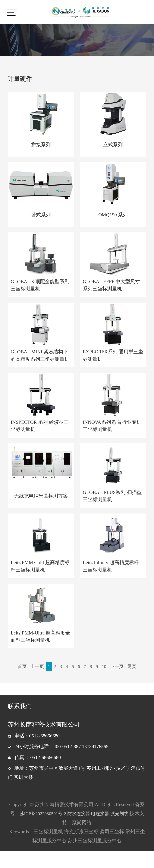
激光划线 (125, 830)
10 (112, 672)
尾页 (77, 683)
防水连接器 (81, 830)
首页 (27, 672)
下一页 (125, 672)
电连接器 (105, 830)
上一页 (42, 672)
